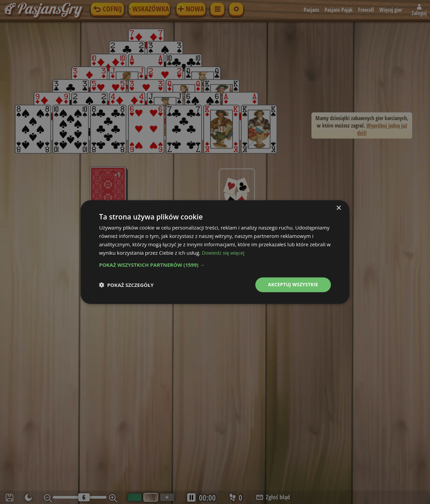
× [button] (338, 208)
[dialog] (215, 252)
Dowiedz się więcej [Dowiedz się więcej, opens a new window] (224, 252)
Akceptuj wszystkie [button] (292, 284)
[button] (215, 264)
